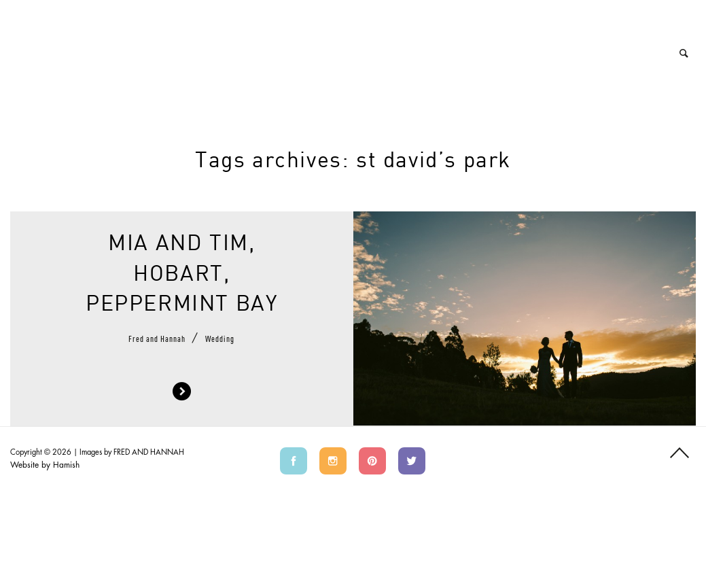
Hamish (66, 465)
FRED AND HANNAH (149, 452)
